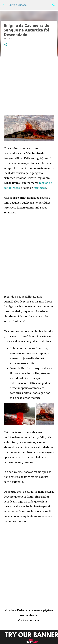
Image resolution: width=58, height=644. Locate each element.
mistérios (40, 188)
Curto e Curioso (18, 5)
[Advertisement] (29, 81)
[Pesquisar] (54, 5)
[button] (6, 45)
